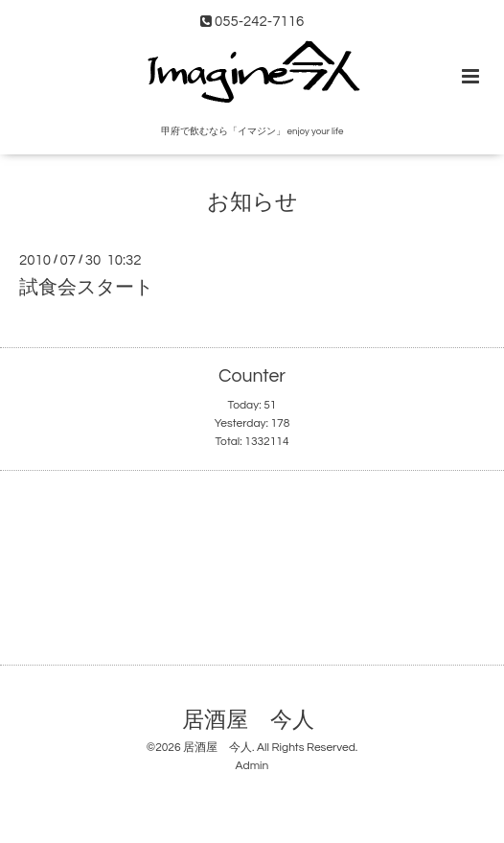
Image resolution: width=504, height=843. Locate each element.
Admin (252, 766)
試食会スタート (86, 288)
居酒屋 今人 (248, 721)
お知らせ (252, 203)
